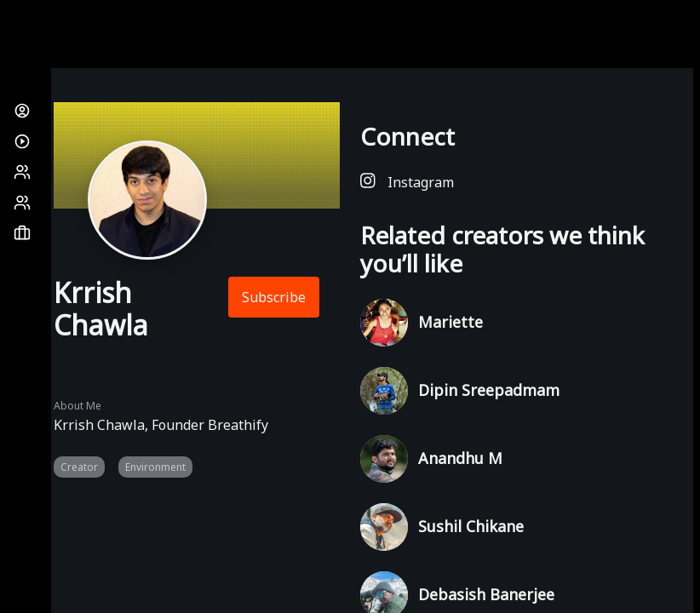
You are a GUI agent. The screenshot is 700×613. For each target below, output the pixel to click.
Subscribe (274, 297)
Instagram (407, 182)
